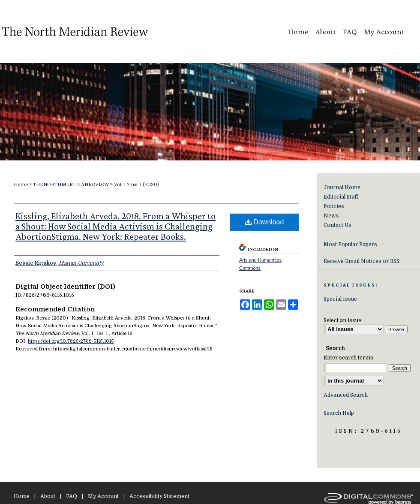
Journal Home (342, 187)
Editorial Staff (341, 197)
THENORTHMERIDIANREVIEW (71, 185)
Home (21, 185)
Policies (334, 206)
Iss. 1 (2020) (145, 185)
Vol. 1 (120, 185)
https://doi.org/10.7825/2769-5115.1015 (71, 341)
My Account (103, 496)
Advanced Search (346, 395)
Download (265, 222)
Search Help (339, 413)
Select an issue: (343, 320)
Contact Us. (338, 225)
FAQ (72, 496)
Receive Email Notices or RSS (361, 261)
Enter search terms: (349, 358)
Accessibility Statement (159, 496)
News (331, 216)
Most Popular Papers (350, 244)
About (48, 496)
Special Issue (340, 299)
